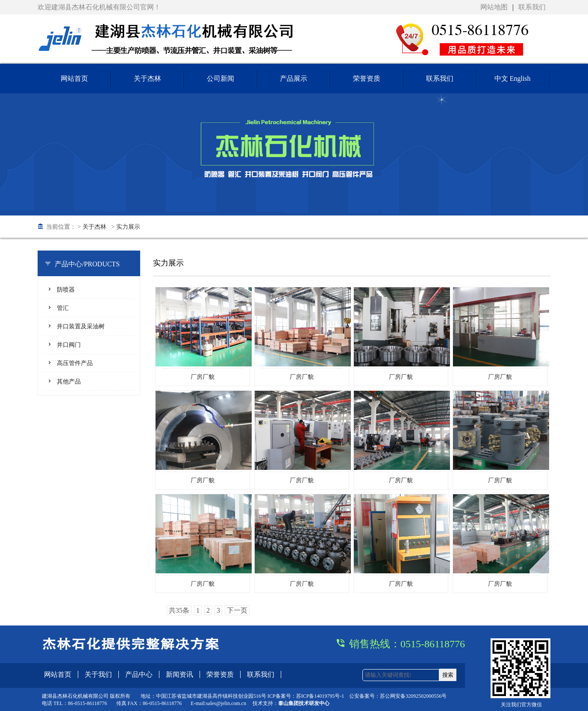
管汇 (63, 308)
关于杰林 (147, 78)
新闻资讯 (179, 674)
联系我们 (532, 7)
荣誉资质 (367, 78)
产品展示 (294, 78)
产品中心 (139, 674)
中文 (501, 78)
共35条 (179, 610)
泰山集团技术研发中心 (304, 703)
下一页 (237, 610)
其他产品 (69, 382)
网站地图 (494, 7)
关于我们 (98, 674)
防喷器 (66, 290)
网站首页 (74, 78)
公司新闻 (220, 78)
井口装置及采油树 (81, 326)
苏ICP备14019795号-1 (320, 696)
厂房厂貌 (203, 377)
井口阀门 (69, 345)
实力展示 (128, 227)
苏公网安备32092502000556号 (413, 696)
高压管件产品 (75, 363)
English (520, 78)
